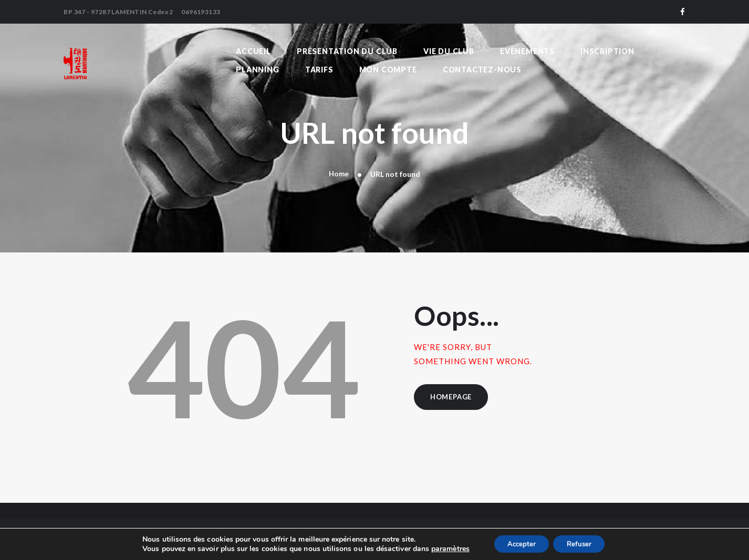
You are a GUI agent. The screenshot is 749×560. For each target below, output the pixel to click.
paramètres (445, 548)
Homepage (453, 398)
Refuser (582, 543)
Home (339, 174)
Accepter (518, 543)
